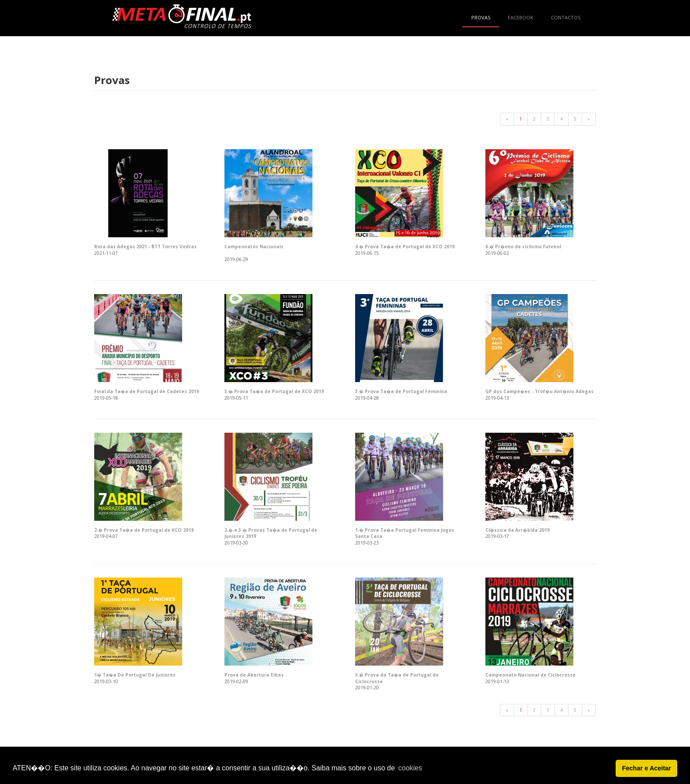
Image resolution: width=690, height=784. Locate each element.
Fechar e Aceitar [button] (646, 768)
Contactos (566, 17)
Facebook (521, 17)
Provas (481, 17)
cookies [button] (410, 768)
